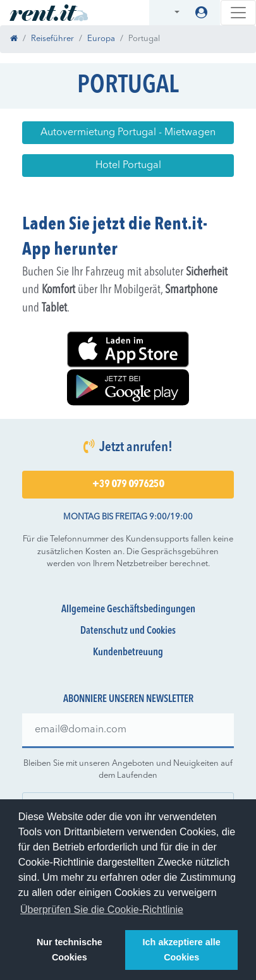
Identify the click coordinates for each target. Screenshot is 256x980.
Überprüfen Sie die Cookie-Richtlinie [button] (102, 910)
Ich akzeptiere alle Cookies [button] (182, 950)
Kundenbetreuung (128, 653)
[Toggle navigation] (238, 13)
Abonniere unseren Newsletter (128, 699)
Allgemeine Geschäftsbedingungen (128, 610)
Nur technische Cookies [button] (70, 950)
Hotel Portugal (128, 166)
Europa (101, 39)
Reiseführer (52, 39)
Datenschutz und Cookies (128, 631)
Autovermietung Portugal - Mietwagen (128, 133)
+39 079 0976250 (128, 485)
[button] (169, 13)
